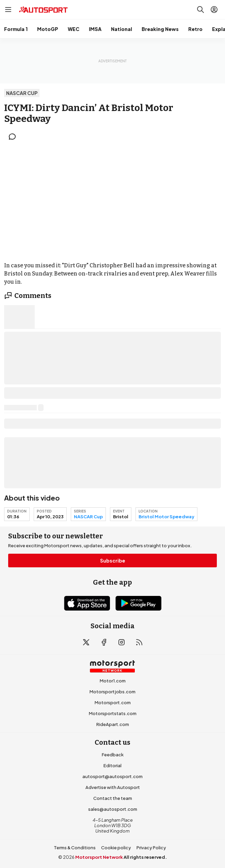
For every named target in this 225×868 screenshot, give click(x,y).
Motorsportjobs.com (112, 692)
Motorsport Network (99, 857)
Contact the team (113, 798)
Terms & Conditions (75, 848)
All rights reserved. (145, 857)
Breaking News (160, 29)
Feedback (113, 755)
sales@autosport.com (113, 809)
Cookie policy (116, 848)
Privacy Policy (151, 848)
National (122, 29)
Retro (195, 29)
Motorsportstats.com (113, 713)
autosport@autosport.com (112, 776)
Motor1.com (113, 681)
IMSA (95, 29)
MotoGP (48, 29)
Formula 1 (16, 29)
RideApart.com (113, 724)
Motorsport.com (113, 703)
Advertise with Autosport (113, 787)
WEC (74, 29)
